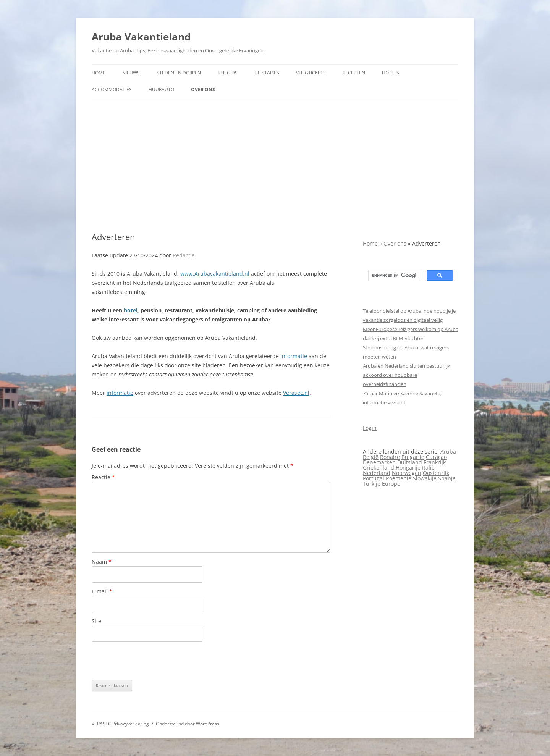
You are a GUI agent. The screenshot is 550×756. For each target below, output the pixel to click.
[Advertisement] (275, 165)
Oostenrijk (436, 473)
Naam (102, 561)
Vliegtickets (311, 73)
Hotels (391, 73)
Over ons (203, 90)
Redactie (184, 255)
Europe (391, 484)
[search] (394, 276)
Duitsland (410, 462)
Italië (428, 468)
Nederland (377, 473)
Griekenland (379, 468)
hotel (131, 310)
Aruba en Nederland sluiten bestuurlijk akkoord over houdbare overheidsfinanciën (407, 375)
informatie (294, 356)
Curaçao (436, 457)
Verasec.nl (296, 393)
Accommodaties (112, 90)
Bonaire (390, 457)
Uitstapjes (267, 73)
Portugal (374, 478)
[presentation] (150, 661)
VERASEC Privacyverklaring (120, 724)
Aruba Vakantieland (141, 37)
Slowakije (425, 478)
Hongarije (408, 468)
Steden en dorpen (179, 73)
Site (96, 621)
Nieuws (131, 73)
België (371, 457)
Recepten (354, 73)
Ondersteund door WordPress (188, 724)
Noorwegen (407, 473)
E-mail (102, 591)
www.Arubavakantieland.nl (215, 274)
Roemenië (399, 478)
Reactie (103, 477)
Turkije (372, 484)
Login (370, 428)
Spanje (447, 478)
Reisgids (228, 73)
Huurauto (161, 90)
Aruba (448, 451)
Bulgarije (413, 457)
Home (99, 73)
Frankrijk (435, 462)
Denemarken (379, 462)
